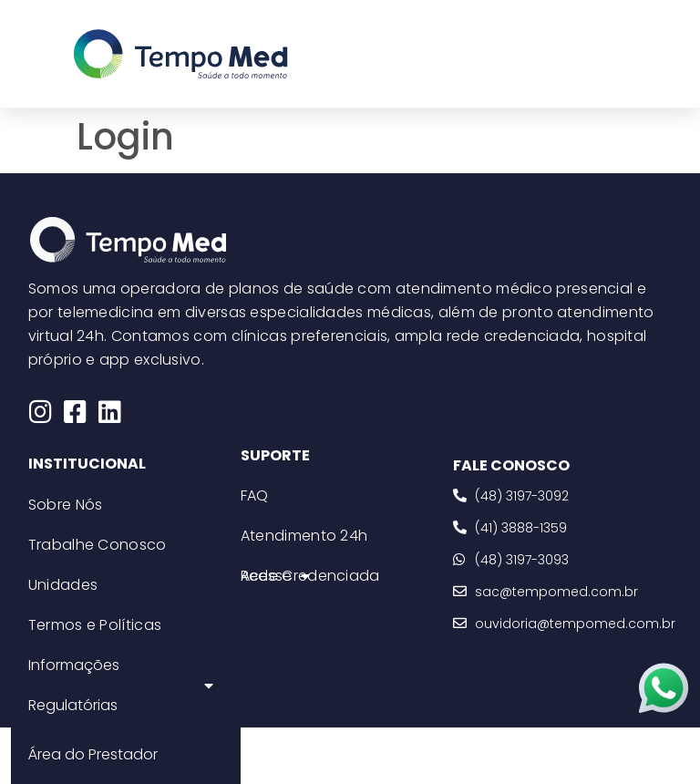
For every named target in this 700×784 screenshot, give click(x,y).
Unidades (63, 585)
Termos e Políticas (95, 625)
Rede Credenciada (310, 576)
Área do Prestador (93, 754)
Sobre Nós (66, 505)
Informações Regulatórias (121, 685)
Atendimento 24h (304, 536)
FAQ (255, 495)
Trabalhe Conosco (98, 545)
